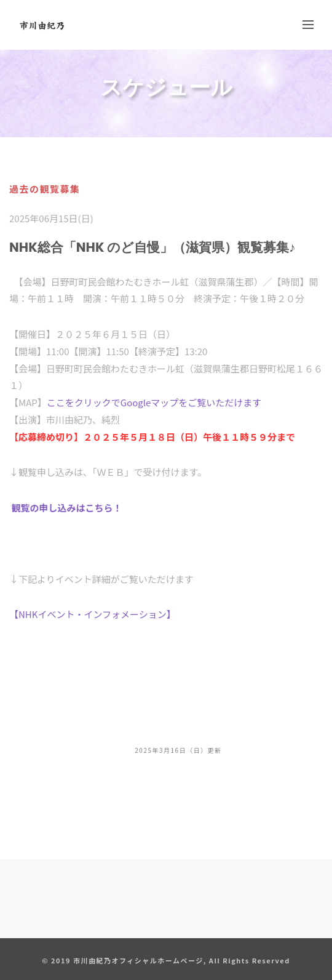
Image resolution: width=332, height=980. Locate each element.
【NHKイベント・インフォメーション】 (93, 614)
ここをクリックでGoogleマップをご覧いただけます (154, 402)
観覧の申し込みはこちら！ (66, 508)
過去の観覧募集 (45, 189)
